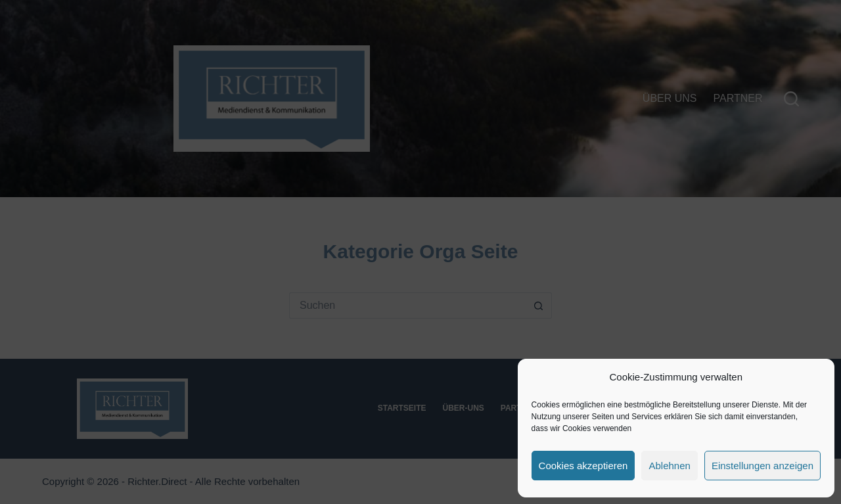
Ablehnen (669, 466)
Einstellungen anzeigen (762, 466)
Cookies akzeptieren (583, 466)
